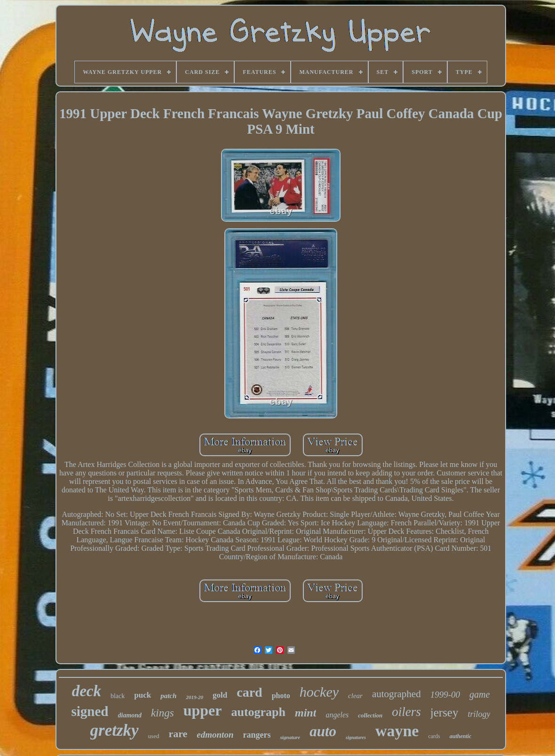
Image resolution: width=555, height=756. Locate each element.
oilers (406, 712)
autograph (258, 712)
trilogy (479, 714)
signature (290, 737)
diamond (130, 715)
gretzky (115, 730)
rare (178, 734)
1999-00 (445, 695)
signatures (356, 737)
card (249, 692)
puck (143, 695)
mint (305, 713)
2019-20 (194, 697)
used (154, 736)
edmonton (215, 735)
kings (163, 713)
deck (87, 691)
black (118, 696)
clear (355, 696)
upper (203, 710)
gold (220, 695)
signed (90, 711)
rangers (257, 735)
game (480, 694)
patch (168, 696)
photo (281, 696)
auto (323, 731)
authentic (461, 736)
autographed (396, 694)
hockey (319, 692)
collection (370, 715)
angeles (337, 715)
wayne (397, 731)
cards (434, 736)
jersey (444, 712)
